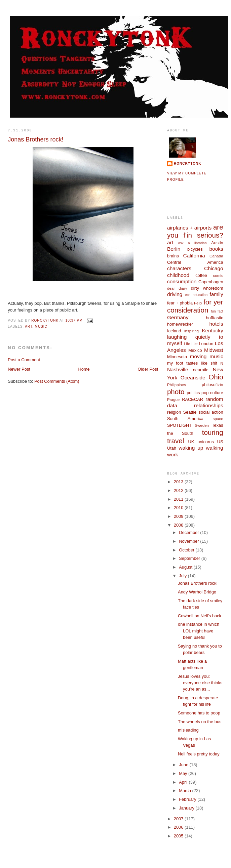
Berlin (174, 249)
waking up (191, 448)
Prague (173, 400)
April (184, 782)
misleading (188, 730)
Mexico (195, 350)
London (206, 344)
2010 (179, 508)
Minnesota (177, 357)
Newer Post (19, 369)
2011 (179, 499)
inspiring (191, 331)
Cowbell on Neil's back (200, 616)
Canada (216, 256)
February (188, 799)
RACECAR (192, 399)
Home (84, 369)
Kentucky (213, 330)
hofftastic (214, 318)
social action (211, 412)
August (186, 567)
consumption (182, 281)
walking (214, 448)
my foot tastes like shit (192, 363)
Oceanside (193, 378)
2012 (179, 490)
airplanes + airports (189, 228)
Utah (172, 448)
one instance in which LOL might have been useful (199, 631)
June (184, 765)
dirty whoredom (207, 288)
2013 (179, 482)
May (184, 773)
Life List (191, 344)
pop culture (212, 393)
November (189, 541)
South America (185, 419)
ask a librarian (192, 243)
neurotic (201, 370)
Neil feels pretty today (199, 754)
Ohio (216, 377)
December (189, 532)
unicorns (206, 442)
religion (174, 412)
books (216, 249)
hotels (216, 324)
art (29, 326)
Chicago (214, 268)
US (220, 442)
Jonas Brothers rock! (198, 583)
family (216, 294)
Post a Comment (24, 360)
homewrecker (180, 324)
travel (176, 441)
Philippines (177, 385)
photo (176, 392)
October (187, 550)
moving (198, 356)
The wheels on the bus (200, 722)
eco (188, 295)
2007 (179, 819)
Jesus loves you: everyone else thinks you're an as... (200, 683)
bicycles (195, 249)
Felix (198, 303)
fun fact (217, 311)
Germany (178, 317)
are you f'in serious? (195, 231)
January (187, 808)
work (173, 454)
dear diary (177, 288)
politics (193, 393)
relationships (209, 405)
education (200, 295)
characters (179, 268)
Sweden (202, 425)
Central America (195, 262)
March (185, 791)
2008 (179, 525)
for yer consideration (195, 306)
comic (218, 276)
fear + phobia (180, 303)
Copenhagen (211, 282)
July (183, 576)
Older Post (148, 369)
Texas (218, 425)
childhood (178, 275)
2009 (179, 516)
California (194, 256)
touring (213, 432)
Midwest (214, 350)
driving (175, 294)
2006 (179, 827)
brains (173, 256)
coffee (201, 275)
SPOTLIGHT (179, 425)
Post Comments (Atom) (57, 381)
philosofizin (213, 385)
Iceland (174, 331)
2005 (179, 836)
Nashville (178, 369)
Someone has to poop (199, 713)
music (41, 326)
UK (191, 442)
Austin (217, 243)
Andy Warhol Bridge (197, 592)
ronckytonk (188, 163)
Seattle (190, 412)
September (190, 558)
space (218, 419)
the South (180, 433)
